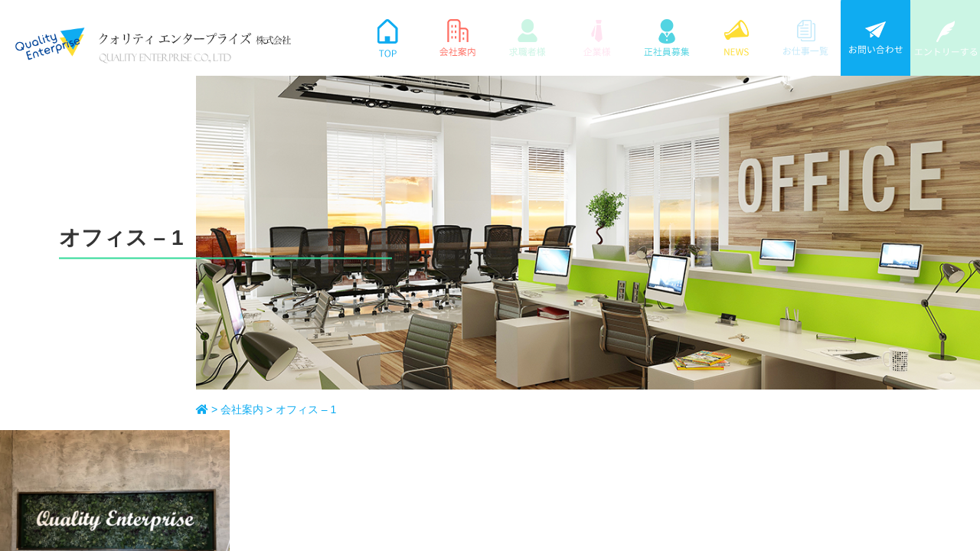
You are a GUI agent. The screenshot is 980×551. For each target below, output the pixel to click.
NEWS (608, 294)
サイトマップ (706, 294)
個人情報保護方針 (716, 324)
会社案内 (510, 324)
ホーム (504, 294)
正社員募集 (515, 354)
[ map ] (331, 372)
